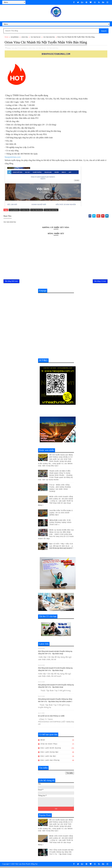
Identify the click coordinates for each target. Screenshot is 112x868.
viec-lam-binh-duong (51, 749)
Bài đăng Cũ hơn (100, 282)
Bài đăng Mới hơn (11, 282)
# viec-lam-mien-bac (51, 210)
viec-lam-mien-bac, (52, 48)
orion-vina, (32, 48)
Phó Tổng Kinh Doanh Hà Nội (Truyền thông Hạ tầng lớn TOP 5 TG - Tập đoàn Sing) (62, 853)
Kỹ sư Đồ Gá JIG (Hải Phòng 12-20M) (51, 717)
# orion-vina (25, 210)
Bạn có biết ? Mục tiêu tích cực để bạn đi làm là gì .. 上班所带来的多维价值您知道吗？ (62, 547)
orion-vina (25, 37)
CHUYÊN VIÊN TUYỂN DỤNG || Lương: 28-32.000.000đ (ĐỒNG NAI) (61, 514)
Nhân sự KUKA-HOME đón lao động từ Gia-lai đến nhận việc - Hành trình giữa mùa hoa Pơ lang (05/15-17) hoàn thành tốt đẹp (56, 536)
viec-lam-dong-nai (49, 753)
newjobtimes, (24, 48)
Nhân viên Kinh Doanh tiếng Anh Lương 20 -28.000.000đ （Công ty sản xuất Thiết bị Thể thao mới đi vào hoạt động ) (56, 502)
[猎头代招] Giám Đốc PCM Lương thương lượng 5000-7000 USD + (61, 524)
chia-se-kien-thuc (49, 745)
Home (7, 37)
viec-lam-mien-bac (49, 37)
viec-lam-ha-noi (35, 37)
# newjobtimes (14, 210)
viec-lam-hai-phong (50, 762)
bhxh (43, 741)
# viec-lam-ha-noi (37, 210)
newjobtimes (15, 37)
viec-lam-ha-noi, (41, 48)
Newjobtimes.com (13, 157)
